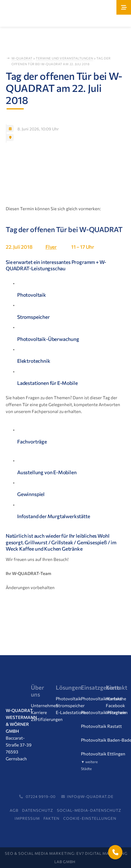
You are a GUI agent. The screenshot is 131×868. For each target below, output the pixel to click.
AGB (14, 810)
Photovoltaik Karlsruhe (104, 699)
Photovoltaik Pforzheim (104, 712)
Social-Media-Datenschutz (89, 810)
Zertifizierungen (47, 719)
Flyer (51, 247)
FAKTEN (51, 818)
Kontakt (114, 699)
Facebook (115, 705)
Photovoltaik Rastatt (101, 726)
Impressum (27, 818)
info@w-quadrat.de (87, 796)
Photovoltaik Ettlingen (103, 754)
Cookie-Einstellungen (90, 818)
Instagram (116, 712)
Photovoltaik (69, 699)
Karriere (39, 712)
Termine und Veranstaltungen (64, 58)
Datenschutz (38, 810)
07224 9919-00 (36, 796)
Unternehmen (45, 705)
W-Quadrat (22, 58)
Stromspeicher (70, 705)
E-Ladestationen (72, 712)
